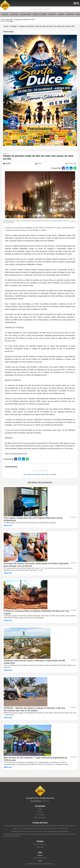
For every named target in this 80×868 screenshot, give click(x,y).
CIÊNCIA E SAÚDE (40, 14)
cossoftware (45, 801)
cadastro (37, 474)
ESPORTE (52, 14)
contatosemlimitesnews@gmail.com (40, 864)
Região (14, 26)
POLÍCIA (5, 14)
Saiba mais (8, 525)
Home (6, 26)
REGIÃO (61, 14)
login (30, 474)
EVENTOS (70, 14)
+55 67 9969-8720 (40, 858)
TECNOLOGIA (26, 14)
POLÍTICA (14, 14)
